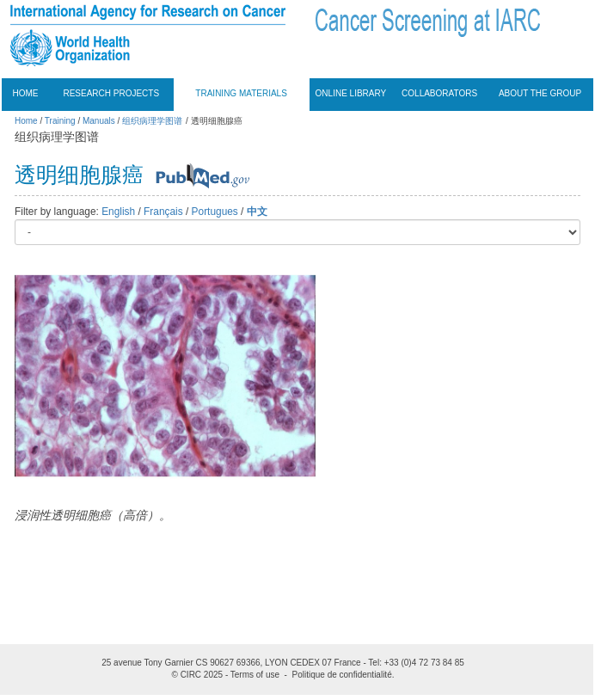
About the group (540, 93)
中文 (257, 212)
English (118, 212)
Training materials (241, 93)
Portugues (215, 212)
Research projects (111, 93)
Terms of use (255, 675)
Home (26, 93)
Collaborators (439, 93)
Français (163, 212)
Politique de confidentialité (342, 675)
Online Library (351, 93)
